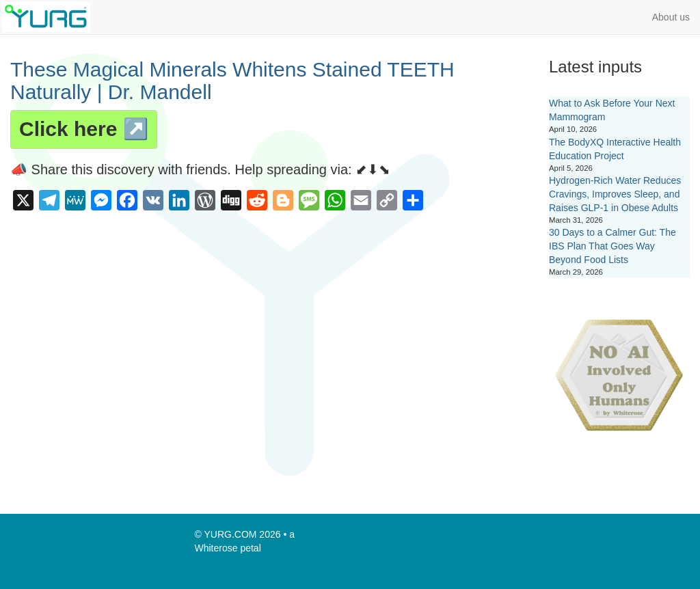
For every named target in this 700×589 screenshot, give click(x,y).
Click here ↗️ (84, 129)
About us (671, 17)
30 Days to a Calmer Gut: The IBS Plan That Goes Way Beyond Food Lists (612, 246)
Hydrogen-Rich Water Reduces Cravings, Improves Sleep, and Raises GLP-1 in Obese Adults (615, 194)
